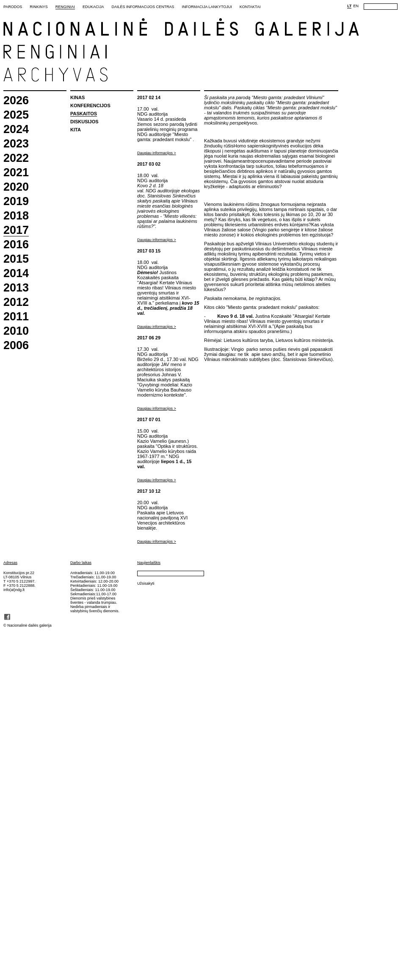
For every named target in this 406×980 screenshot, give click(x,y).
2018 (16, 216)
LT (349, 6)
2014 (16, 273)
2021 (16, 173)
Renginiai (65, 7)
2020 (16, 187)
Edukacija (93, 7)
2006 (16, 346)
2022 (16, 158)
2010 (16, 331)
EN (356, 6)
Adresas (10, 563)
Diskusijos (84, 122)
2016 (16, 245)
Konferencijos (90, 105)
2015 (16, 259)
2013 (16, 288)
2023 (16, 144)
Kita (76, 130)
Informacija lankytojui (207, 7)
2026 (16, 101)
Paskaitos (84, 114)
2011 (16, 317)
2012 (16, 302)
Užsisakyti (146, 583)
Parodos (13, 7)
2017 (16, 230)
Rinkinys (39, 7)
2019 (16, 201)
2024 (16, 129)
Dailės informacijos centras (143, 7)
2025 (16, 115)
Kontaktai (250, 7)
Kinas (77, 97)
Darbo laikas (81, 563)
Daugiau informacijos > (157, 153)
